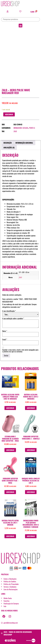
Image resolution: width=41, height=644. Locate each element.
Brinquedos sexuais (21, 128)
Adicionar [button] (10, 408)
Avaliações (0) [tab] (9, 148)
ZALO (15, 131)
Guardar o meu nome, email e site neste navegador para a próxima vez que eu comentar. (20, 351)
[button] (20, 26)
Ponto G (32, 128)
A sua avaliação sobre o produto (13, 318)
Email (5, 339)
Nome (5, 331)
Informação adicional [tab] (24, 143)
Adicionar (9, 114)
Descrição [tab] (8, 143)
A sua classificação (9, 311)
